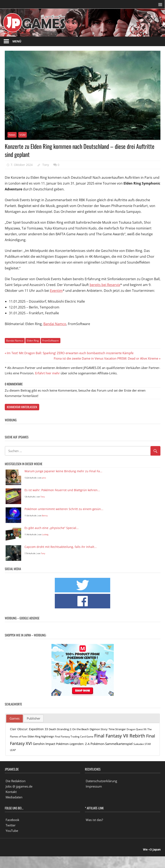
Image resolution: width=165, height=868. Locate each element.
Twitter (11, 825)
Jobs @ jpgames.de (19, 786)
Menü (17, 41)
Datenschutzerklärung (101, 781)
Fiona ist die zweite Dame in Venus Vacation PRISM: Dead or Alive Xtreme (106, 358)
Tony (46, 165)
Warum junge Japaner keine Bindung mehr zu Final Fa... (63, 471)
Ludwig (45, 534)
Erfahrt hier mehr (47, 373)
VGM (23, 135)
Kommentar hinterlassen (22, 407)
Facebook (12, 820)
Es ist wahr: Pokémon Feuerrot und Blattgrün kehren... (62, 490)
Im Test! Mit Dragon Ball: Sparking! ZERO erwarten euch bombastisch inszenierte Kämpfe (70, 353)
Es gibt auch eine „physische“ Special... (52, 528)
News (12, 135)
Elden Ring (33, 341)
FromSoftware (51, 341)
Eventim (56, 291)
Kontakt (11, 792)
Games (15, 718)
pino (44, 478)
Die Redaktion (16, 781)
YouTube (12, 831)
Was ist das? (94, 820)
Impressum (94, 786)
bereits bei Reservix (105, 285)
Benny (45, 516)
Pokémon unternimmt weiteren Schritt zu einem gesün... (64, 509)
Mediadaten (14, 797)
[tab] (15, 719)
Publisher (34, 718)
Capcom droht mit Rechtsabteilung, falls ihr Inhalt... (61, 547)
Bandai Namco (55, 324)
